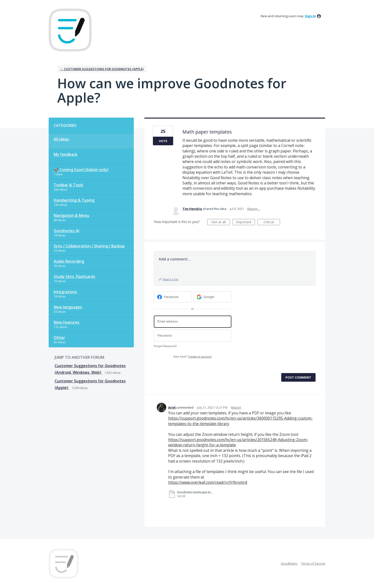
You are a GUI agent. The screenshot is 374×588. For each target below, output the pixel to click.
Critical (272, 222)
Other (59, 338)
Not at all (221, 222)
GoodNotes (289, 563)
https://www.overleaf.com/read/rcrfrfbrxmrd (208, 482)
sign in (310, 16)
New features (67, 322)
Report (236, 407)
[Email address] (193, 322)
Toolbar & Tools (68, 185)
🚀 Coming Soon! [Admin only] (81, 170)
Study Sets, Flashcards (74, 276)
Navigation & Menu (71, 215)
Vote (163, 141)
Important (245, 222)
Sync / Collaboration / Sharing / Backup (89, 246)
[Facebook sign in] (173, 297)
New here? (192, 357)
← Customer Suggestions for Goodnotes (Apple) (102, 69)
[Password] (193, 336)
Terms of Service (313, 563)
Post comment (298, 377)
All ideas (61, 139)
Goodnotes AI (66, 231)
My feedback (66, 154)
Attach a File (171, 279)
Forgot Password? (165, 346)
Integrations (65, 292)
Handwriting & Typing (74, 200)
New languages (68, 307)
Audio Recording (69, 261)
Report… (254, 209)
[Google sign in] (212, 297)
